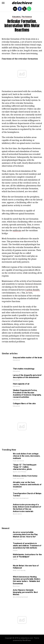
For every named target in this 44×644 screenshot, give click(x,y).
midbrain (17, 230)
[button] (3, 3)
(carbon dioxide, (33, 290)
